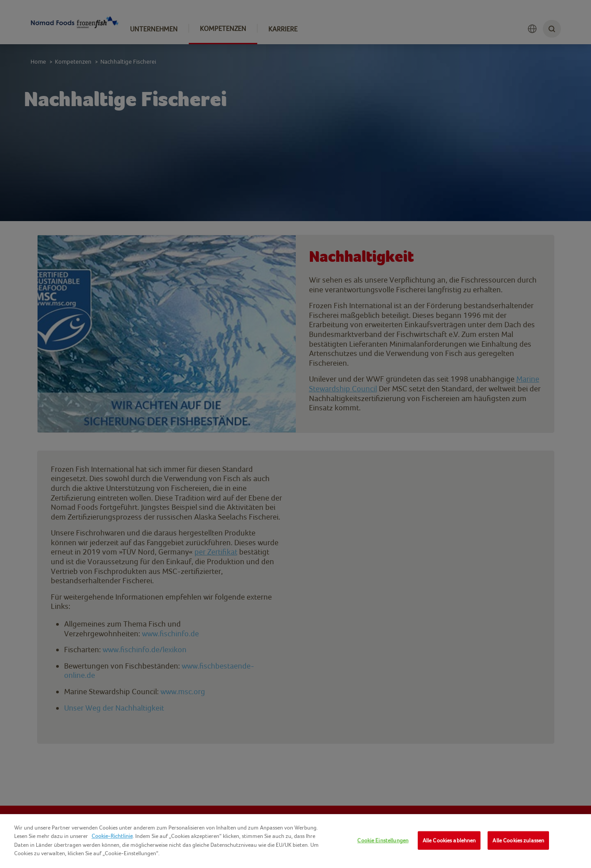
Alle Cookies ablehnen (449, 840)
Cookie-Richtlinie (112, 836)
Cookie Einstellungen (383, 840)
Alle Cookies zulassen (518, 840)
